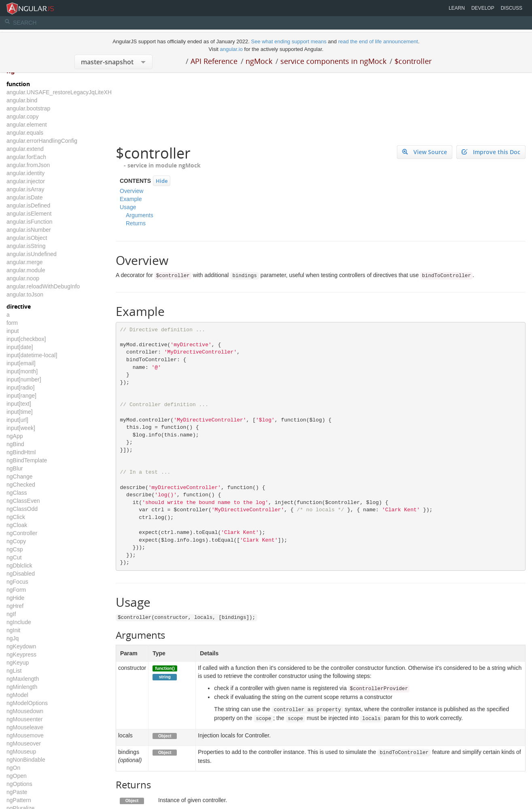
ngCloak (17, 525)
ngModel (17, 695)
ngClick (16, 517)
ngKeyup (18, 663)
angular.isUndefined (32, 254)
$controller (413, 61)
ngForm (16, 590)
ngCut (14, 557)
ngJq (13, 638)
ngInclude (19, 622)
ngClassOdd (22, 509)
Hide (162, 181)
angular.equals (25, 133)
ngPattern (19, 800)
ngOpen (17, 776)
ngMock (259, 61)
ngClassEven (23, 501)
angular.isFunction (30, 222)
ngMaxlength (23, 679)
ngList (14, 671)
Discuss (512, 8)
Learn (457, 8)
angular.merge (25, 262)
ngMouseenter (25, 719)
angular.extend (25, 149)
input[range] (21, 396)
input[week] (21, 428)
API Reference (214, 61)
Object (165, 736)
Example (131, 199)
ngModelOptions (27, 703)
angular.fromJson (28, 165)
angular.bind (22, 100)
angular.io (231, 49)
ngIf (11, 614)
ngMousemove (25, 735)
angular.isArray (25, 189)
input (13, 331)
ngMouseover (24, 743)
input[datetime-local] (32, 355)
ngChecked (21, 485)
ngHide (15, 598)
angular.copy (22, 116)
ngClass (17, 493)
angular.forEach (26, 157)
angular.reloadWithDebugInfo (43, 286)
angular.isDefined (28, 205)
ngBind (15, 444)
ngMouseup (21, 752)
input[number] (24, 379)
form (12, 323)
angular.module (26, 270)
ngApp (15, 436)
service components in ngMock (333, 61)
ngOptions (19, 784)
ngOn (13, 768)
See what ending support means (289, 41)
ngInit (13, 630)
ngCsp (15, 549)
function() (165, 668)
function (18, 84)
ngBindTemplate (27, 460)
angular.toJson (25, 294)
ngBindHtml (21, 452)
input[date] (20, 347)
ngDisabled (21, 574)
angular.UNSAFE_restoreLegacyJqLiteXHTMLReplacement (81, 92)
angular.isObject (27, 238)
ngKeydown (21, 646)
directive (19, 306)
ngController (22, 533)
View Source (425, 152)
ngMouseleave (25, 727)
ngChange (20, 477)
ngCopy (16, 541)
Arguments (140, 215)
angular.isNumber (29, 230)
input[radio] (20, 388)
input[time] (20, 412)
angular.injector (26, 181)
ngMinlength (22, 687)
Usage (128, 207)
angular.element (27, 125)
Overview (131, 191)
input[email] (21, 363)
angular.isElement (29, 214)
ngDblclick (19, 565)
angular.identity (25, 173)
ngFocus (17, 582)
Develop (483, 8)
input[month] (22, 371)
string (165, 677)
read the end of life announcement (378, 41)
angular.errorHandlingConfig (42, 141)
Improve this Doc (491, 152)
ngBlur (15, 468)
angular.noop (23, 278)
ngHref (15, 606)
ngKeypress (21, 654)
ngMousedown (25, 711)
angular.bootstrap (28, 108)
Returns (136, 223)
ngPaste (17, 792)
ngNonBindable (26, 760)
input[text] (19, 404)
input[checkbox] (26, 339)
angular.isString (26, 246)
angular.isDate (25, 197)
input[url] (17, 420)
